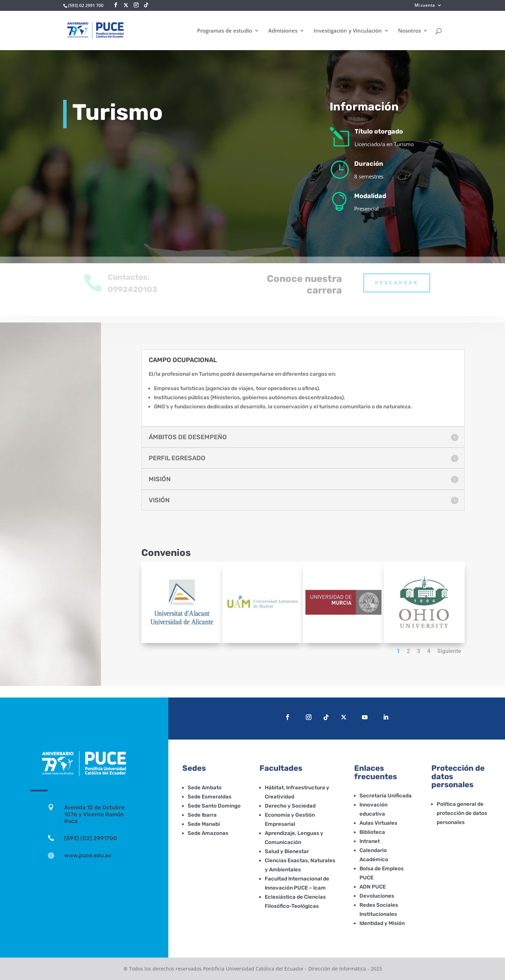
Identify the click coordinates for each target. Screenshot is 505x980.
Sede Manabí (204, 824)
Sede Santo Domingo (214, 806)
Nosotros (409, 31)
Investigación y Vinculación (348, 31)
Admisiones (283, 31)
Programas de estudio (225, 31)
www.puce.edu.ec (88, 855)
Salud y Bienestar (287, 851)
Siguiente (449, 651)
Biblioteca (372, 832)
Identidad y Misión (382, 923)
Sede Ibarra (202, 815)
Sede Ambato (205, 788)
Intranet (370, 841)
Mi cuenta (425, 6)
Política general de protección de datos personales (462, 813)
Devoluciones (377, 896)
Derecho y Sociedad (290, 806)
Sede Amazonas (208, 833)
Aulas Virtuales (378, 823)
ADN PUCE (373, 887)
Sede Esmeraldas (210, 797)
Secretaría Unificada (386, 796)
